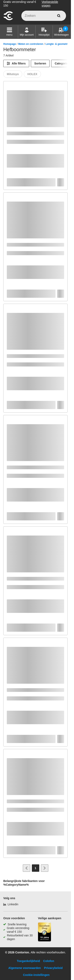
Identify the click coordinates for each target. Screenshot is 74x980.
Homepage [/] (10, 44)
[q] (44, 16)
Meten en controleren (31, 44)
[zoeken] (59, 16)
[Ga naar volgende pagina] (45, 868)
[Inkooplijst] (44, 32)
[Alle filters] (16, 63)
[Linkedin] (11, 904)
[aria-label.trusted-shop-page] (45, 932)
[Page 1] (36, 868)
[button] (9, 32)
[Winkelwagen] (61, 32)
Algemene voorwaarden (24, 968)
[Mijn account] (27, 32)
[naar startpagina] (8, 20)
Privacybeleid (53, 968)
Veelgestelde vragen (50, 4)
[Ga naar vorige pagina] (27, 868)
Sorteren (40, 63)
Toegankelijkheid (28, 961)
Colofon (49, 961)
